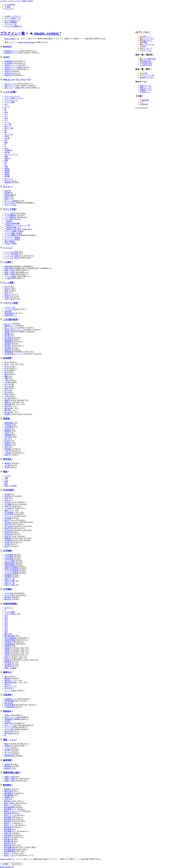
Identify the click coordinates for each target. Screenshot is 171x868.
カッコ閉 (8, 124)
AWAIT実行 (9, 723)
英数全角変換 (10, 563)
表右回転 (8, 340)
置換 (6, 744)
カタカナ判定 (10, 595)
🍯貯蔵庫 (143, 42)
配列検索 (8, 793)
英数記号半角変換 (11, 569)
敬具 (6, 484)
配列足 (7, 837)
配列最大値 (9, 839)
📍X (141, 102)
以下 (6, 386)
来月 (6, 630)
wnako (20, 42)
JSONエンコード (11, 65)
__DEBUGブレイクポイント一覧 (17, 225)
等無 (6, 394)
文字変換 (7, 551)
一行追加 (8, 508)
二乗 (6, 380)
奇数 (6, 378)
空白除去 (8, 750)
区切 (6, 532)
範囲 (6, 402)
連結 (6, 510)
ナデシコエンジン (11, 100)
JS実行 (7, 715)
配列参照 (8, 835)
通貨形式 (8, 463)
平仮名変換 (9, 559)
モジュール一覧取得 (12, 239)
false (6, 142)
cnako (25, 42)
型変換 (6, 419)
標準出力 (7, 672)
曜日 (6, 634)
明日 (6, 618)
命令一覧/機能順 (11, 22)
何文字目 (8, 496)
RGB (6, 455)
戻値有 (7, 172)
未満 (6, 388)
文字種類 (7, 589)
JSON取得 (8, 63)
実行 (6, 731)
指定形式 (7, 459)
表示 (6, 676)
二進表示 (8, 453)
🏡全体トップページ (12, 16)
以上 (6, 384)
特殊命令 (7, 711)
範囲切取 (8, 538)
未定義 (7, 152)
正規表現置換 (10, 705)
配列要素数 (9, 795)
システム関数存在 (11, 235)
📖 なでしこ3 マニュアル (10, 1)
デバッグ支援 (9, 209)
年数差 (7, 648)
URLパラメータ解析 (12, 88)
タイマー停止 (10, 203)
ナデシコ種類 (10, 102)
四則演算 (7, 358)
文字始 (7, 542)
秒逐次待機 (9, 195)
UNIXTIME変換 (10, 638)
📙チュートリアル (147, 38)
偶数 (6, 376)
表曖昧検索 (9, 352)
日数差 (7, 652)
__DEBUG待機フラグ (13, 227)
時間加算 (8, 662)
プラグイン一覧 (10, 24)
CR (6, 162)
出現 (6, 546)
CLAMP (7, 414)
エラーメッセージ (11, 154)
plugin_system (27, 1)
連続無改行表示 (10, 682)
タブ (6, 120)
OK (6, 130)
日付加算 (8, 664)
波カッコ (8, 126)
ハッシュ (7, 248)
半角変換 (8, 577)
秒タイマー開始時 (11, 201)
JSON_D (8, 75)
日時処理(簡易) (10, 604)
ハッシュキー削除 (11, 256)
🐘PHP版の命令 (146, 63)
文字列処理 (8, 490)
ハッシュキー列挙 (11, 252)
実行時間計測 (10, 733)
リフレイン (9, 516)
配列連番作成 (10, 847)
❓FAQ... (143, 46)
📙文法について (146, 40)
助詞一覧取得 (10, 241)
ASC (6, 500)
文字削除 (8, 540)
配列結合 (8, 789)
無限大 (7, 168)
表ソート (8, 324)
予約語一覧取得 (10, 243)
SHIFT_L (8, 295)
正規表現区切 (10, 707)
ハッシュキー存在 (11, 258)
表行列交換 (9, 338)
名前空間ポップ (10, 315)
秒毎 (6, 199)
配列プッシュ (10, 825)
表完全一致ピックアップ (14, 330)
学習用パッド (145, 92)
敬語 (5, 472)
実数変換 (8, 435)
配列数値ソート (10, 809)
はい (6, 104)
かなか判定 (9, 593)
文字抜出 (8, 522)
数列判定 (8, 599)
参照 (6, 833)
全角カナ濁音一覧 (11, 581)
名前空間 (8, 311)
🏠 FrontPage (10, 5)
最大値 (7, 408)
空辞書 (7, 176)
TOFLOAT (8, 437)
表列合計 (8, 350)
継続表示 (8, 678)
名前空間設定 (10, 313)
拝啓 (6, 482)
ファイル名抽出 (10, 276)
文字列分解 (9, 514)
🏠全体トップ (145, 36)
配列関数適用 (10, 851)
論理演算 (7, 760)
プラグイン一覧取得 (12, 237)
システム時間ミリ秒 (12, 614)
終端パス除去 (10, 272)
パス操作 (7, 262)
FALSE (7, 138)
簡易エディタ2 (145, 88)
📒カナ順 (143, 73)
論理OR (7, 764)
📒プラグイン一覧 (147, 75)
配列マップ (9, 853)
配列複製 (8, 829)
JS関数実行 (9, 719)
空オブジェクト (10, 180)
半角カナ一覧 (10, 583)
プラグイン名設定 (11, 309)
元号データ (9, 608)
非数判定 (8, 445)
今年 (6, 622)
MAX (6, 406)
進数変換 (8, 449)
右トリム (8, 752)
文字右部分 (9, 530)
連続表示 (8, 680)
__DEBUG (8, 221)
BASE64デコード (11, 53)
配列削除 (8, 817)
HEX (6, 447)
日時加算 (8, 666)
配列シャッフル (10, 815)
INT (6, 439)
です (6, 480)
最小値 (7, 412)
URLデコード (10, 86)
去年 (6, 626)
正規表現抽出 (10, 701)
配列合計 (8, 843)
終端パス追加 (10, 270)
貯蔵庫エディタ (146, 90)
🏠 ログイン (9, 9)
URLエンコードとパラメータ (17, 80)
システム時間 (10, 612)
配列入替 (8, 845)
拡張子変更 (9, 268)
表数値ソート (10, 326)
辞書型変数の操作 (11, 773)
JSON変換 (8, 61)
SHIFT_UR (9, 299)
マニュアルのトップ (12, 20)
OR (6, 287)
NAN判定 (8, 443)
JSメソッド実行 (11, 725)
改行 (6, 118)
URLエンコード (10, 84)
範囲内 (7, 400)
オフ (6, 116)
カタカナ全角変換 (11, 571)
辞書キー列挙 (10, 777)
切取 (6, 536)
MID (6, 520)
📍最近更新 (144, 100)
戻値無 (7, 170)
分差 (6, 656)
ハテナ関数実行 (10, 217)
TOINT (7, 433)
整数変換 (8, 431)
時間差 (7, 654)
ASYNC (7, 721)
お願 (6, 478)
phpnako (32, 42)
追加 (6, 506)
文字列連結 (9, 512)
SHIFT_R (8, 297)
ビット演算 (8, 283)
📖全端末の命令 (146, 65)
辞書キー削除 (10, 779)
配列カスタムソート (12, 811)
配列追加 (8, 827)
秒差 (6, 658)
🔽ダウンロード (146, 48)
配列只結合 (9, 791)
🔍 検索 (7, 7)
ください (8, 476)
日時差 (7, 660)
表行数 (7, 336)
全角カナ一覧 (10, 579)
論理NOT (8, 768)
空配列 (7, 174)
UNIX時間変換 (10, 640)
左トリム (8, 754)
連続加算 (8, 404)
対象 (6, 156)
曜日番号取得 (10, 636)
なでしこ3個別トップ (13, 18)
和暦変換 (8, 646)
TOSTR (7, 429)
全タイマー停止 (10, 205)
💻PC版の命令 (145, 61)
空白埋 (7, 467)
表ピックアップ (10, 328)
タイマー (7, 187)
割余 (6, 374)
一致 (6, 396)
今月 (6, 628)
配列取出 (8, 821)
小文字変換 (9, 557)
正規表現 (7, 695)
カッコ (7, 122)
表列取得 (8, 344)
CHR (6, 498)
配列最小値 (9, 841)
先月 (6, 632)
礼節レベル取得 (10, 486)
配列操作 (7, 785)
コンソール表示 (10, 691)
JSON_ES (8, 73)
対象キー (8, 158)
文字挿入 (8, 502)
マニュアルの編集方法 (13, 26)
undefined (8, 150)
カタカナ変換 (10, 561)
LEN (6, 799)
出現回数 (8, 518)
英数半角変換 (10, 565)
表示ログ (8, 684)
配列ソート (9, 805)
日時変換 (8, 642)
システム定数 (9, 92)
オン (6, 114)
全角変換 (8, 575)
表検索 (7, 332)
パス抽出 (8, 278)
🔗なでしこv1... (146, 50)
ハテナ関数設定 (10, 215)
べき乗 (7, 382)
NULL (7, 148)
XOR (6, 291)
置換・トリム (9, 740)
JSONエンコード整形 (13, 67)
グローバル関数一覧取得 (14, 231)
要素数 (7, 797)
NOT (6, 293)
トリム (7, 748)
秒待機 (7, 193)
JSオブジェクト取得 (12, 717)
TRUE (7, 136)
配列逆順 (8, 813)
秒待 (6, 191)
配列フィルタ (10, 855)
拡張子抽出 (9, 266)
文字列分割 (9, 534)
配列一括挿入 (10, 803)
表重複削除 (9, 342)
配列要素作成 (10, 849)
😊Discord (144, 104)
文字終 (7, 544)
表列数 (7, 334)
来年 (6, 624)
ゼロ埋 (7, 465)
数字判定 (8, 597)
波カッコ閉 (9, 128)
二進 (6, 451)
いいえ (7, 106)
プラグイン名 (10, 307)
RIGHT (7, 528)
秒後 (6, 197)
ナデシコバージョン (12, 96)
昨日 (6, 620)
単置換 (7, 746)
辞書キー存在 (10, 781)
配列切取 (8, 819)
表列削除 (8, 348)
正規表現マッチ (10, 699)
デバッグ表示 (10, 213)
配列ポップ (9, 823)
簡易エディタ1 (145, 86)
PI (5, 144)
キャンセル (9, 134)
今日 (6, 616)
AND (6, 289)
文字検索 (8, 504)
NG (6, 132)
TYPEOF (8, 425)
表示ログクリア (10, 686)
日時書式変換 (10, 644)
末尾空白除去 (10, 756)
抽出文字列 (9, 703)
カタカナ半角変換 (11, 573)
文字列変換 (9, 427)
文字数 (7, 494)
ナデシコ (8, 727)
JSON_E (8, 71)
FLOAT (7, 441)
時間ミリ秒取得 (10, 668)
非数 (6, 166)
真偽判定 (8, 182)
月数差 (7, 650)
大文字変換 (9, 555)
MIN (6, 410)
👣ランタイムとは (147, 44)
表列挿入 (8, 346)
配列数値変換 (10, 807)
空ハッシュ (9, 178)
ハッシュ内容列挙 (11, 254)
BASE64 (7, 47)
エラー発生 (9, 219)
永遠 (6, 112)
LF (5, 164)
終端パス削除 (10, 274)
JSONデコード (10, 69)
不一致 (7, 398)
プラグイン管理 (10, 303)
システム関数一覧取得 (13, 233)
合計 (6, 364)
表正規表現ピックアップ (14, 354)
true (6, 140)
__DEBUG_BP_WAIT (13, 229)
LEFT (6, 524)
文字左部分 (9, 526)
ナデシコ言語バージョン (14, 98)
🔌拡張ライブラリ (147, 77)
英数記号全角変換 (11, 567)
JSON (6, 57)
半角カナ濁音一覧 (11, 585)
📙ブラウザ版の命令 (148, 59)
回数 (6, 160)
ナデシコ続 (9, 729)
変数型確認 (9, 423)
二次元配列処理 (10, 320)
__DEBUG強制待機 (12, 223)
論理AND (8, 766)
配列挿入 (8, 801)
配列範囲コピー (10, 831)
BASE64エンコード (12, 51)
